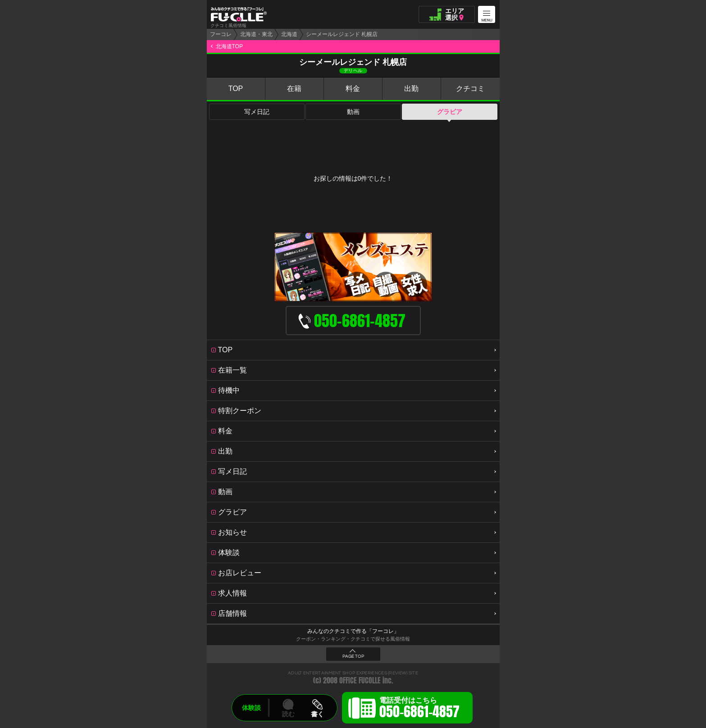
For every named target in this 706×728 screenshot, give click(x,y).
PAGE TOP (353, 656)
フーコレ (221, 34)
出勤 (411, 89)
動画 (353, 112)
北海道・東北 (256, 34)
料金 (353, 89)
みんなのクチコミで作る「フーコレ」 (353, 631)
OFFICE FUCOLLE (360, 680)
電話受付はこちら (419, 709)
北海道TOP (229, 46)
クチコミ (470, 89)
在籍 (294, 89)
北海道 (289, 34)
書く (317, 714)
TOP (236, 89)
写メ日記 (257, 112)
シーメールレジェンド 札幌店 (342, 34)
